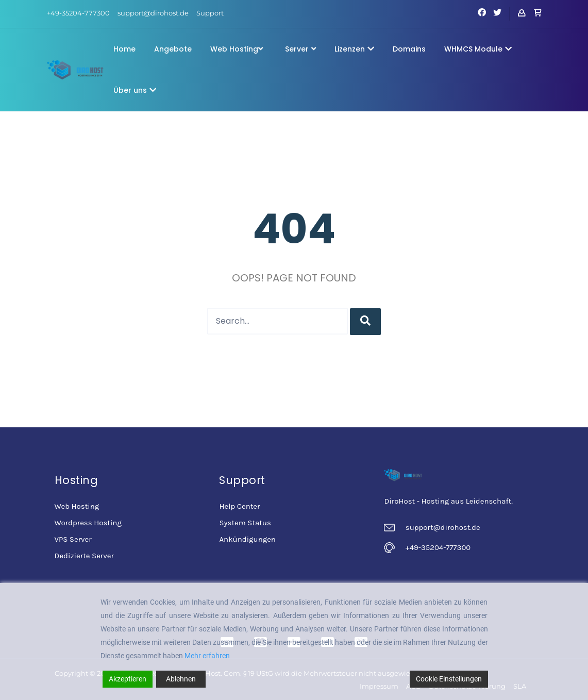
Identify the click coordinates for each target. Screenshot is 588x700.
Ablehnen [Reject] (181, 679)
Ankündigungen (247, 539)
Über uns (135, 90)
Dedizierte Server (84, 556)
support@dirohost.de (153, 13)
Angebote (173, 49)
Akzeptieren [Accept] (128, 679)
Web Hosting (237, 49)
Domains (409, 49)
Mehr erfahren (207, 656)
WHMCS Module (478, 49)
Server (300, 49)
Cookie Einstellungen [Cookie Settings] (449, 679)
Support (210, 13)
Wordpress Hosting (88, 523)
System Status (245, 523)
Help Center (239, 506)
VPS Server (73, 539)
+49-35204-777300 (78, 13)
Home (124, 49)
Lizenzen (354, 49)
